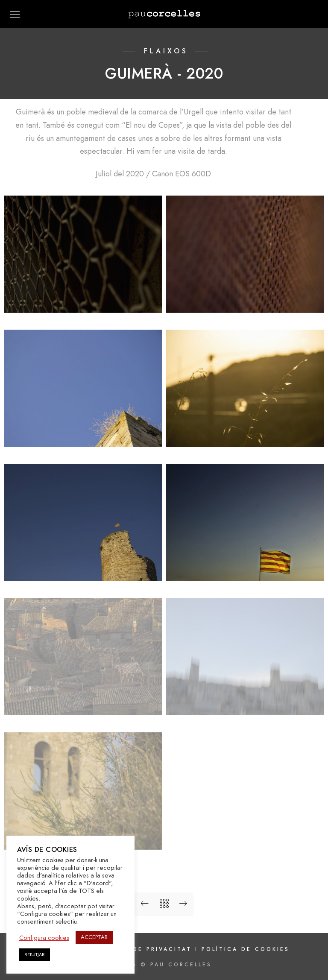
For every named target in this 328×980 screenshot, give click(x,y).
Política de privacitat (144, 949)
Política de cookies (246, 949)
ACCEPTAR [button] (94, 937)
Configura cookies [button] (44, 938)
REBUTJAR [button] (35, 955)
